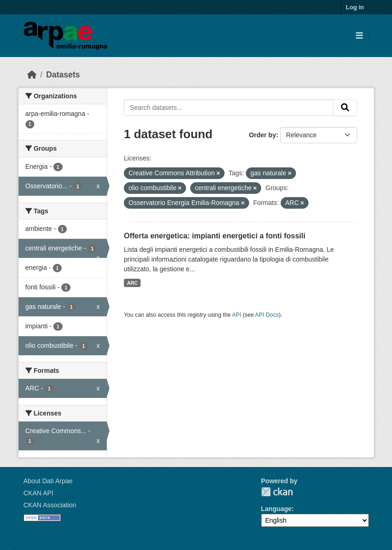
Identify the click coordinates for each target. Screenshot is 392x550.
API (237, 315)
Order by (263, 135)
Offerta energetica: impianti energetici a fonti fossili (215, 236)
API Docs (267, 315)
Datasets (63, 75)
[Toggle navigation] (359, 36)
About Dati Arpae (48, 481)
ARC (132, 283)
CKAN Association (50, 505)
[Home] (32, 75)
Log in (355, 7)
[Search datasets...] (229, 108)
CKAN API (39, 493)
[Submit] (345, 108)
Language (276, 509)
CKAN (277, 492)
